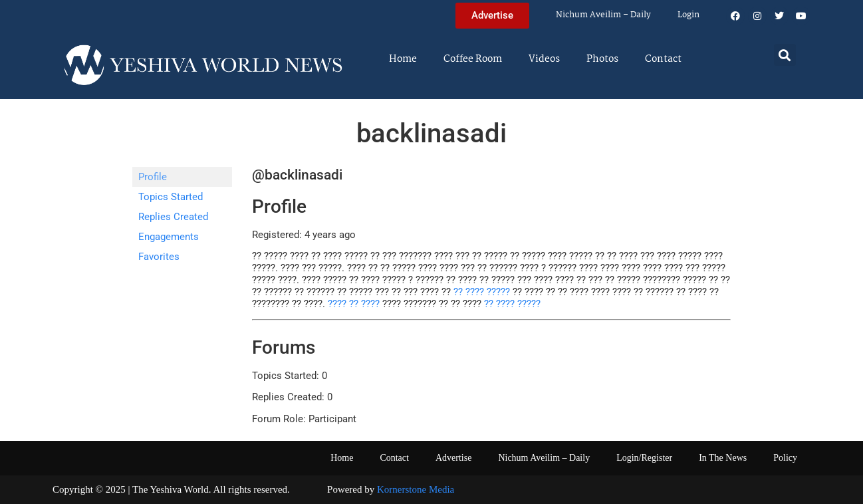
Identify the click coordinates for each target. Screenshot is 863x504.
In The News (723, 458)
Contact (663, 59)
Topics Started (171, 197)
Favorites (159, 257)
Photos (602, 59)
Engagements (169, 237)
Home (403, 59)
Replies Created (173, 217)
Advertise (453, 458)
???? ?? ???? (354, 304)
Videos (544, 59)
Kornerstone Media (416, 489)
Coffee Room (473, 59)
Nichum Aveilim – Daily (603, 15)
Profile (153, 177)
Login (688, 15)
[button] (785, 55)
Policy (785, 458)
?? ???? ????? (482, 292)
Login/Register (644, 458)
